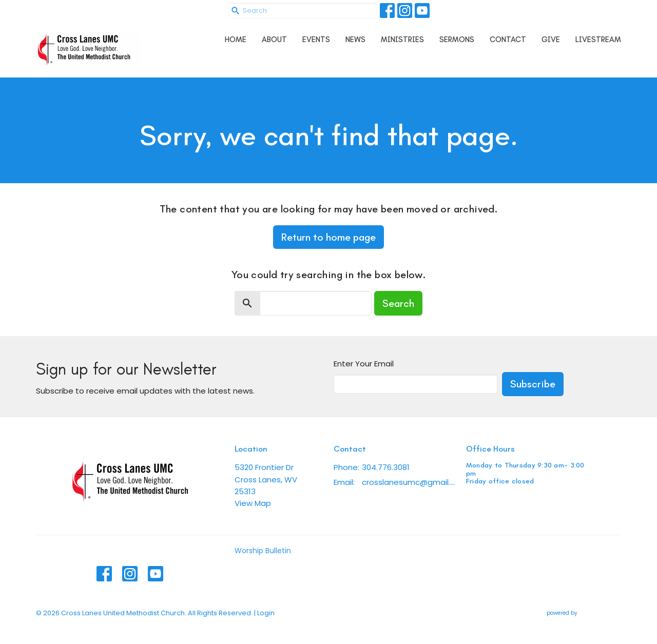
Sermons (457, 40)
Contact (508, 40)
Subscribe (533, 384)
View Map (253, 503)
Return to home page (328, 237)
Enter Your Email (364, 364)
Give (551, 40)
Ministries (402, 40)
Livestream (598, 40)
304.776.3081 (386, 467)
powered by (584, 613)
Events (316, 40)
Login (266, 613)
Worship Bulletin (263, 551)
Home (236, 40)
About (274, 40)
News (355, 40)
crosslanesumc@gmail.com (409, 482)
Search (398, 303)
